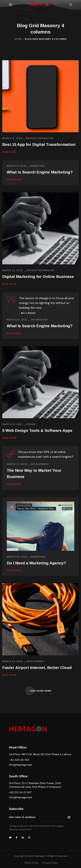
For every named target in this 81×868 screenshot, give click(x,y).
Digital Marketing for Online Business (38, 277)
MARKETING (37, 166)
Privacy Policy (50, 863)
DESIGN (30, 138)
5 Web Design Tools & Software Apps (37, 430)
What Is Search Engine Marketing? (40, 326)
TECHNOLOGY (45, 138)
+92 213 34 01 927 (20, 792)
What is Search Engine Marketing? (40, 172)
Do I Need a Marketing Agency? (36, 563)
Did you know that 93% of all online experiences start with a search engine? (46, 454)
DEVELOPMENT (40, 464)
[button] (71, 5)
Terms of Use (31, 863)
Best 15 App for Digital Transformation (39, 144)
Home (18, 39)
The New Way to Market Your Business (34, 474)
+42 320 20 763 (19, 760)
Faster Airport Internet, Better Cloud (37, 668)
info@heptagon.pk (21, 765)
